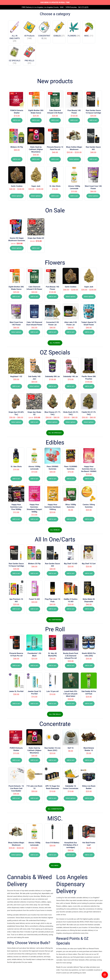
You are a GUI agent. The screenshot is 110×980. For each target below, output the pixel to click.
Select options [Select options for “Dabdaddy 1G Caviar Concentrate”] (71, 798)
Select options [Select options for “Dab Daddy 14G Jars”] (34, 386)
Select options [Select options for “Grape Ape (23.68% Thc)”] (16, 422)
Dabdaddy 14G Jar (71, 376)
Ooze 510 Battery (52, 843)
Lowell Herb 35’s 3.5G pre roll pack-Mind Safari (71, 694)
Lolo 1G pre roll (52, 691)
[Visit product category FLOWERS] (74, 29)
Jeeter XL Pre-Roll (16, 691)
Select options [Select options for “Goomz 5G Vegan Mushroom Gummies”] (17, 248)
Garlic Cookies (17, 186)
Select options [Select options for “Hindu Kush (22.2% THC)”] (71, 422)
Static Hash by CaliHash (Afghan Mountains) (36, 149)
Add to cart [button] (17, 120)
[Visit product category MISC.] (89, 29)
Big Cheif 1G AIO (71, 564)
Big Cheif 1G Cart (89, 564)
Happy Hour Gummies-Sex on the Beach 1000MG (89, 469)
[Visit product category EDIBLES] (59, 29)
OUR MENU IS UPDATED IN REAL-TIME (55, 2)
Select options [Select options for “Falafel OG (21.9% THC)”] (89, 422)
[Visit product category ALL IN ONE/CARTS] (15, 32)
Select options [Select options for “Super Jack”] (36, 196)
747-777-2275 (83, 7)
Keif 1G (71, 748)
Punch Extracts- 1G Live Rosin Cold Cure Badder (16, 788)
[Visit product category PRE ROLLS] (29, 55)
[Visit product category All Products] (29, 31)
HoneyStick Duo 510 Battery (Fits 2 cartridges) (71, 845)
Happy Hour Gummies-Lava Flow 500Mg (16, 507)
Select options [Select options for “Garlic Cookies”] (17, 196)
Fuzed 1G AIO (34, 599)
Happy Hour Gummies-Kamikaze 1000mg (52, 507)
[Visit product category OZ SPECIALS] (15, 55)
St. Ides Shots (55, 186)
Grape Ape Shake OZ (36, 238)
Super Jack (36, 186)
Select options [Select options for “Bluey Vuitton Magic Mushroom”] (74, 159)
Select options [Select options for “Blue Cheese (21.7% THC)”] (52, 422)
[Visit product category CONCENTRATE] (44, 31)
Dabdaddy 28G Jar (52, 376)
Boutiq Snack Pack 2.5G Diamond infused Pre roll (71, 656)
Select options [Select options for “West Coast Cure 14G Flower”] (93, 196)
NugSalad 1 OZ (16, 376)
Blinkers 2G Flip (17, 147)
